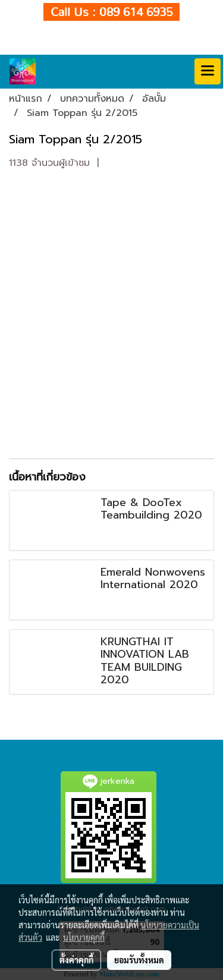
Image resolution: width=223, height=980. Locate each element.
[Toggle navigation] (208, 71)
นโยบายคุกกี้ (84, 937)
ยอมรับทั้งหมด (139, 960)
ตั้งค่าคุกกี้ (76, 960)
